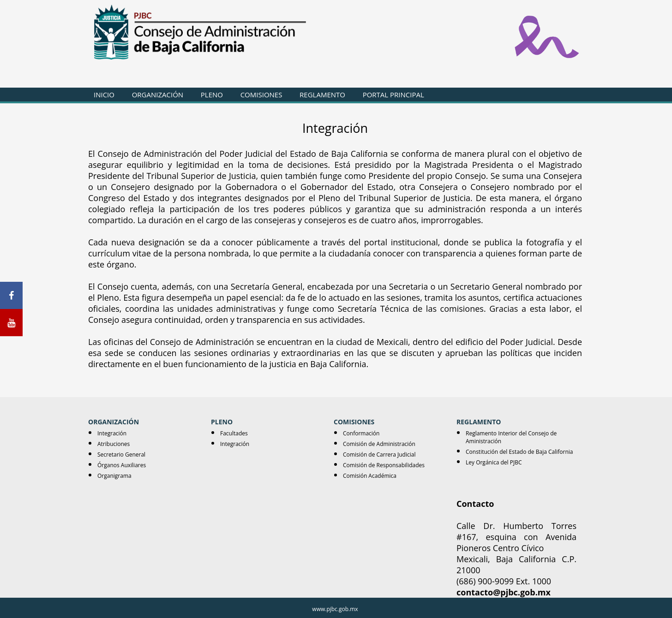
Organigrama (114, 476)
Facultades (234, 433)
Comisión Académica (370, 476)
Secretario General (121, 455)
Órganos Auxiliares (122, 465)
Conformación (361, 433)
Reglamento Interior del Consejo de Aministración (511, 437)
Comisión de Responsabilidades (384, 465)
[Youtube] (11, 323)
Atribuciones (114, 444)
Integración (112, 433)
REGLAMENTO (322, 95)
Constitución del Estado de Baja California (519, 452)
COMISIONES (261, 95)
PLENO (212, 95)
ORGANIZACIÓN (158, 95)
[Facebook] (11, 295)
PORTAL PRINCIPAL (393, 95)
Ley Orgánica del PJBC (494, 462)
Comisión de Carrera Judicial (379, 455)
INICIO (104, 95)
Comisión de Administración (379, 444)
